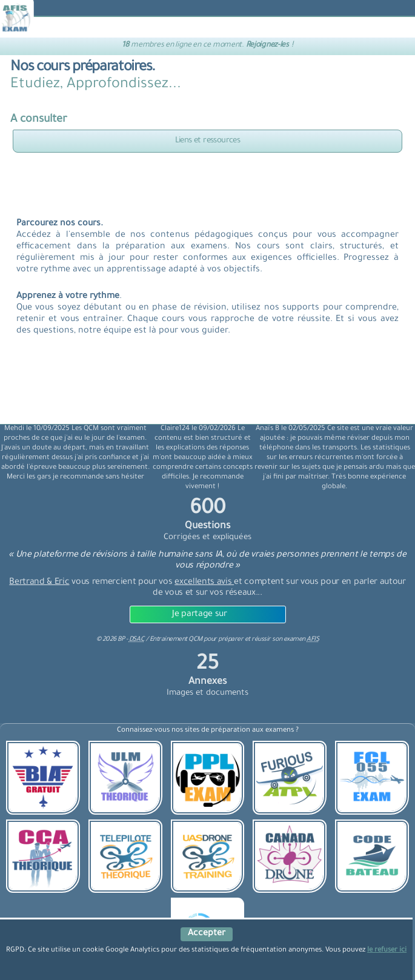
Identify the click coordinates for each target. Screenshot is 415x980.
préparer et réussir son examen (268, 640)
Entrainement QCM (177, 640)
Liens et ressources (208, 141)
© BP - (120, 640)
